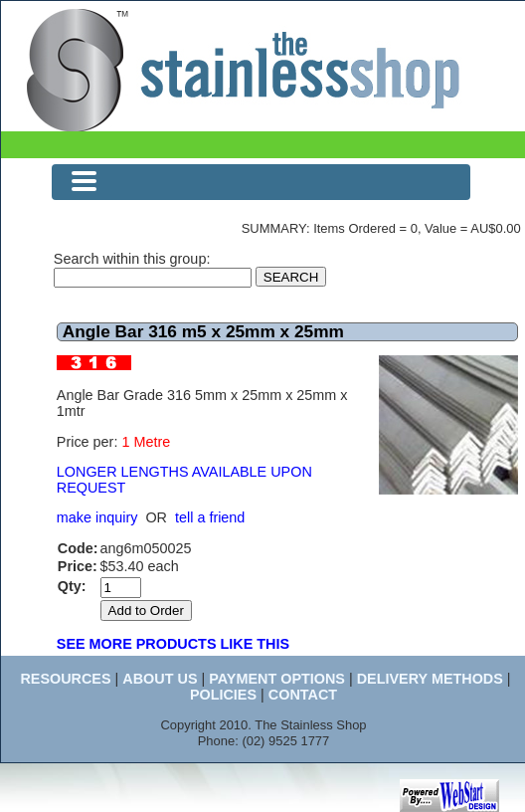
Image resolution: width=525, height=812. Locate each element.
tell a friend (210, 517)
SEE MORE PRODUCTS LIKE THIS (173, 644)
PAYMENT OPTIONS (277, 679)
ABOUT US (160, 679)
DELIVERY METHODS (430, 679)
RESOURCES (65, 679)
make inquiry (97, 517)
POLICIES (223, 695)
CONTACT (303, 695)
